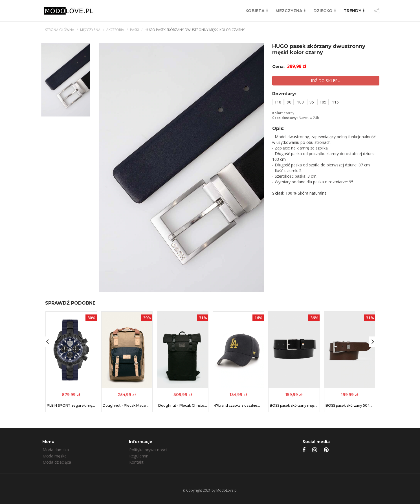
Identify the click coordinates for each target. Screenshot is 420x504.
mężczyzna (90, 30)
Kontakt (136, 462)
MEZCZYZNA (289, 11)
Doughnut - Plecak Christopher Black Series (196, 405)
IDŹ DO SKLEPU (326, 81)
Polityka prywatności (148, 450)
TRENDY (352, 11)
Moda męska (55, 456)
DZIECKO (323, 11)
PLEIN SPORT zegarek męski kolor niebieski (84, 405)
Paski (134, 30)
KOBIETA (255, 11)
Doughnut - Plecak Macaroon (128, 405)
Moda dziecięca (57, 462)
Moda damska (56, 450)
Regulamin (139, 456)
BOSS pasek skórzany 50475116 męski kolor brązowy (370, 405)
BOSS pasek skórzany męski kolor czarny (304, 405)
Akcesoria (115, 30)
